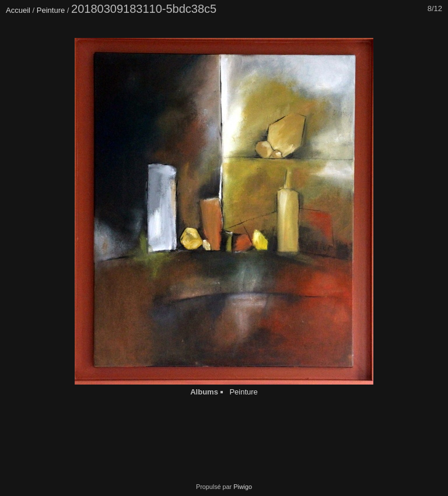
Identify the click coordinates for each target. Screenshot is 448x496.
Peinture (51, 10)
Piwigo (243, 487)
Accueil (18, 10)
